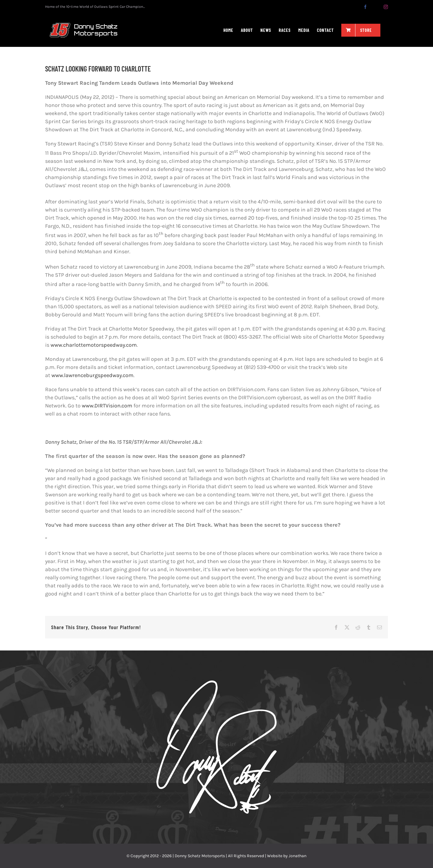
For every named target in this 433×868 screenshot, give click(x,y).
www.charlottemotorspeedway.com (94, 345)
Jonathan (298, 856)
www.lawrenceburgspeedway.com (92, 375)
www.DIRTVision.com (107, 406)
